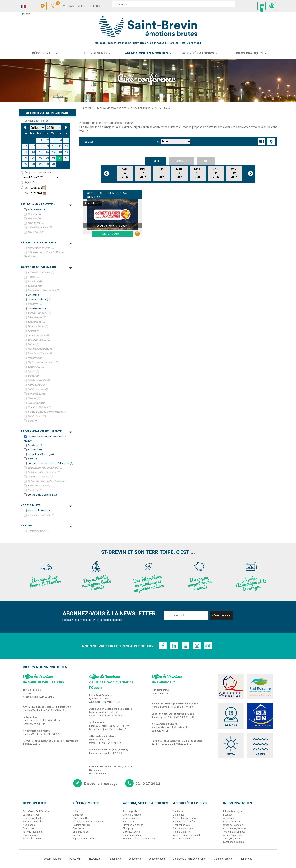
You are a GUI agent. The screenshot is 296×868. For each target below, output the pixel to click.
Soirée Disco (37, 416)
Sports (34, 371)
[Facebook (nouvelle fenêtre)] (163, 646)
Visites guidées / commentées (47, 412)
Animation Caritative (41, 272)
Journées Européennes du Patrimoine (50, 463)
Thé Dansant (37, 403)
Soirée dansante (39, 380)
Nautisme (35, 358)
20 (26, 158)
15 (41, 152)
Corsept (34, 214)
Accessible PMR (39, 511)
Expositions (36, 322)
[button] (261, 6)
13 (26, 152)
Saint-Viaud (36, 232)
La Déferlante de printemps (45, 468)
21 (33, 158)
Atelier (33, 277)
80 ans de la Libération (42, 495)
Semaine (182, 161)
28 (33, 164)
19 (66, 152)
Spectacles (36, 367)
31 (54, 164)
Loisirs (34, 344)
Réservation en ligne (41, 248)
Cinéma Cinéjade (39, 299)
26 (66, 158)
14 (33, 152)
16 (47, 152)
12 (66, 146)
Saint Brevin (36, 210)
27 (26, 164)
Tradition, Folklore (40, 407)
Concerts (35, 304)
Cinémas (35, 295)
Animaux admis (38, 531)
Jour (156, 161)
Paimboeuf (36, 223)
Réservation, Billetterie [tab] (47, 243)
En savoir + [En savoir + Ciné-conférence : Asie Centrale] (112, 234)
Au (26, 193)
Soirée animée (38, 389)
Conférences (37, 308)
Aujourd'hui (31, 182)
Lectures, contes (39, 340)
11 (60, 146)
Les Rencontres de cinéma (44, 472)
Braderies (35, 286)
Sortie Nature (37, 394)
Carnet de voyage (57, 3)
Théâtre (34, 398)
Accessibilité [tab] (47, 505)
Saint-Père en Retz (40, 228)
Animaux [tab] (47, 526)
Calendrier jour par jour (37, 121)
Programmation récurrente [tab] (47, 431)
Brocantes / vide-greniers (44, 290)
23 (47, 158)
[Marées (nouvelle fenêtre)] (260, 745)
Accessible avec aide (41, 515)
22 (41, 158)
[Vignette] (262, 142)
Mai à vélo (35, 490)
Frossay (34, 219)
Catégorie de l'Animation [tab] (47, 267)
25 (60, 158)
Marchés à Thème (40, 353)
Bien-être (35, 281)
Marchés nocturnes (40, 349)
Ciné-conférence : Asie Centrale (109, 195)
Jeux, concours (38, 335)
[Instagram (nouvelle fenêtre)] (197, 646)
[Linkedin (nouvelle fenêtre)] (174, 646)
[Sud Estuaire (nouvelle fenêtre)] (260, 686)
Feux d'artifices (38, 326)
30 (47, 164)
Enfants (35, 450)
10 (54, 146)
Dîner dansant (37, 317)
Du (26, 188)
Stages (34, 376)
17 (54, 152)
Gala (32, 421)
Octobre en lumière (40, 477)
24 (54, 158)
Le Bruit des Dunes (41, 454)
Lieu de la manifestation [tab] (47, 204)
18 (60, 152)
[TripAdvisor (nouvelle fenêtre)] (208, 646)
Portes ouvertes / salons (43, 362)
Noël (32, 459)
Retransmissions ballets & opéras (48, 481)
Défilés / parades (39, 313)
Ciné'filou (35, 445)
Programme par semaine (38, 172)
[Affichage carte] (271, 142)
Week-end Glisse (39, 486)
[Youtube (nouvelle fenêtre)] (186, 646)
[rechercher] (174, 4)
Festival (34, 331)
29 (41, 164)
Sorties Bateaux (38, 385)
